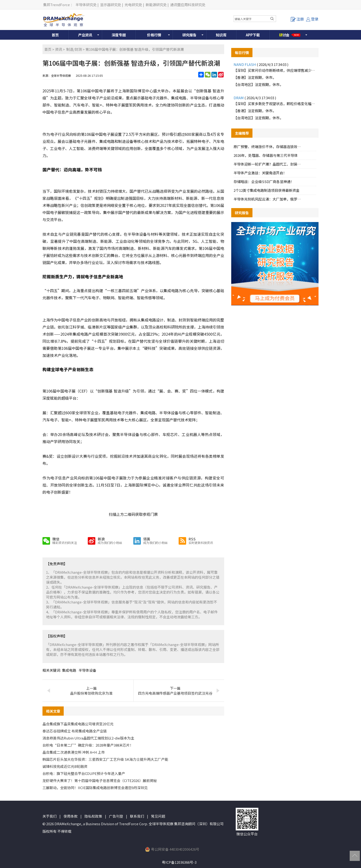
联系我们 (137, 816)
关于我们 (50, 816)
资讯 (59, 49)
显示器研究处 (111, 5)
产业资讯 (85, 35)
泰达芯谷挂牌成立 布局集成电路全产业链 (75, 731)
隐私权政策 (93, 816)
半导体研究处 (86, 5)
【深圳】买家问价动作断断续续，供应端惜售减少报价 (275, 70)
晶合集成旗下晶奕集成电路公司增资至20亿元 (78, 724)
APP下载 (253, 35)
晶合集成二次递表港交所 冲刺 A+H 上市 (74, 752)
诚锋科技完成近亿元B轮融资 (65, 766)
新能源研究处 (156, 5)
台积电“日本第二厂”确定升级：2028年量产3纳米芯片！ (88, 745)
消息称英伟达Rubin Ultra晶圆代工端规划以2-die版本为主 (88, 738)
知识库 (221, 35)
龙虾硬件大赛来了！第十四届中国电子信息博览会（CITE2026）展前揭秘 (100, 780)
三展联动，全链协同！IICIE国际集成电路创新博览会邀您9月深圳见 (95, 788)
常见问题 (158, 816)
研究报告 (189, 35)
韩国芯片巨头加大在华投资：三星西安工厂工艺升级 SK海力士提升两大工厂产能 (105, 759)
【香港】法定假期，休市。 (255, 77)
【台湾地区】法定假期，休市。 (258, 84)
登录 (312, 19)
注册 (297, 19)
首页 (55, 35)
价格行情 (154, 35)
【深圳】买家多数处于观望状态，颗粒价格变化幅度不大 (275, 104)
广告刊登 (116, 816)
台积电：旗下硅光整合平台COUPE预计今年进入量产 (84, 773)
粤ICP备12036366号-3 (179, 862)
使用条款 (71, 816)
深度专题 (119, 35)
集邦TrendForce (57, 5)
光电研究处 (133, 5)
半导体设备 (87, 670)
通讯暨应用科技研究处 (188, 5)
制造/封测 (74, 49)
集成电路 (69, 670)
